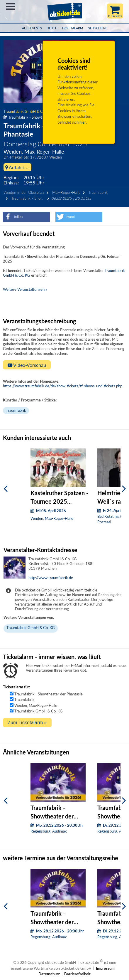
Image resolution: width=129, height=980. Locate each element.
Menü (10, 6)
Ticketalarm (72, 28)
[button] (26, 217)
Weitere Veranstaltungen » (25, 289)
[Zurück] (6, 489)
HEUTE (52, 28)
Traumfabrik (98, 192)
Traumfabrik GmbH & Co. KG (28, 111)
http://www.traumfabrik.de (51, 578)
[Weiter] (124, 489)
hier (83, 122)
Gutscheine (97, 28)
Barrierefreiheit (77, 974)
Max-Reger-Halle (66, 192)
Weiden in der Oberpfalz (24, 192)
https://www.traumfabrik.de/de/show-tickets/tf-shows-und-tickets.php (63, 386)
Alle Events (32, 28)
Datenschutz (49, 974)
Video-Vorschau (27, 365)
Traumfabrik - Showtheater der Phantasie (49, 694)
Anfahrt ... (17, 167)
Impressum (105, 968)
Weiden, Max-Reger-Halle (36, 705)
